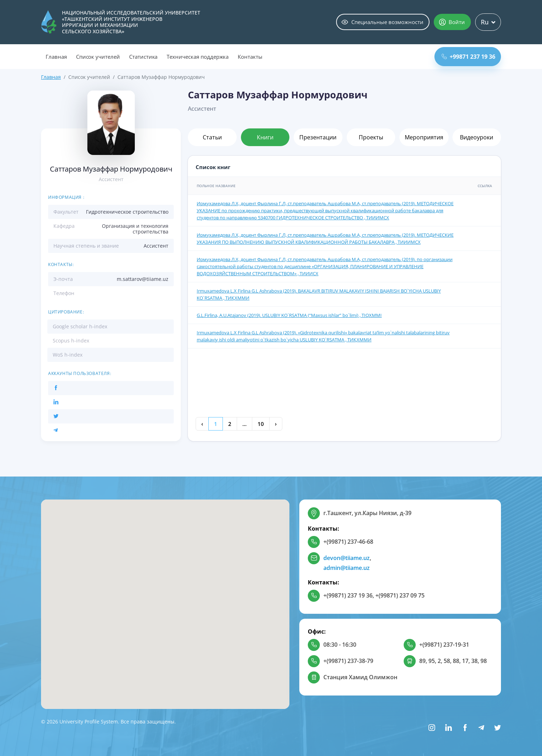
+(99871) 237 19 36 (348, 595)
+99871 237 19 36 (468, 57)
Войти (452, 22)
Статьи (212, 137)
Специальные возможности (382, 22)
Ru (488, 22)
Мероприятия (424, 137)
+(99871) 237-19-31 (444, 645)
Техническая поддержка (198, 57)
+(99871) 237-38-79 (348, 661)
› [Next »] (276, 424)
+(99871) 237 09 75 (400, 595)
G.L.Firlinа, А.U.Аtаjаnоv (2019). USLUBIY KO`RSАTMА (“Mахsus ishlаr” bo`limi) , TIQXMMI (289, 315)
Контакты (250, 57)
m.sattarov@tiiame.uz (143, 279)
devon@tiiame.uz (347, 558)
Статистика (143, 57)
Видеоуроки (477, 137)
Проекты (371, 137)
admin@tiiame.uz (347, 568)
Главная (56, 57)
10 (261, 424)
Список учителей (98, 57)
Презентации (318, 137)
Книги (265, 137)
